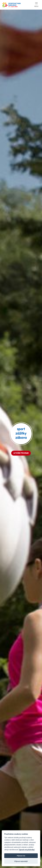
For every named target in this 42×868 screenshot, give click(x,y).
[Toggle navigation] (36, 5)
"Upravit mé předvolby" (27, 850)
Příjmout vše (21, 856)
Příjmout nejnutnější (21, 861)
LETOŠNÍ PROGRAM (21, 453)
